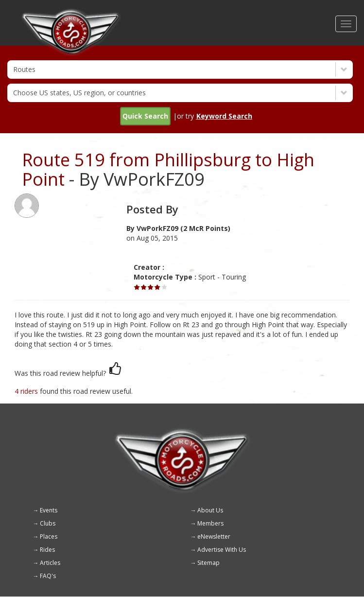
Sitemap (208, 563)
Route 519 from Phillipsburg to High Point (168, 169)
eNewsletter (214, 536)
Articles (50, 563)
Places (49, 536)
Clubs (48, 523)
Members (210, 523)
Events (49, 510)
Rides (47, 550)
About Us (210, 510)
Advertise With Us (222, 550)
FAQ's (48, 576)
